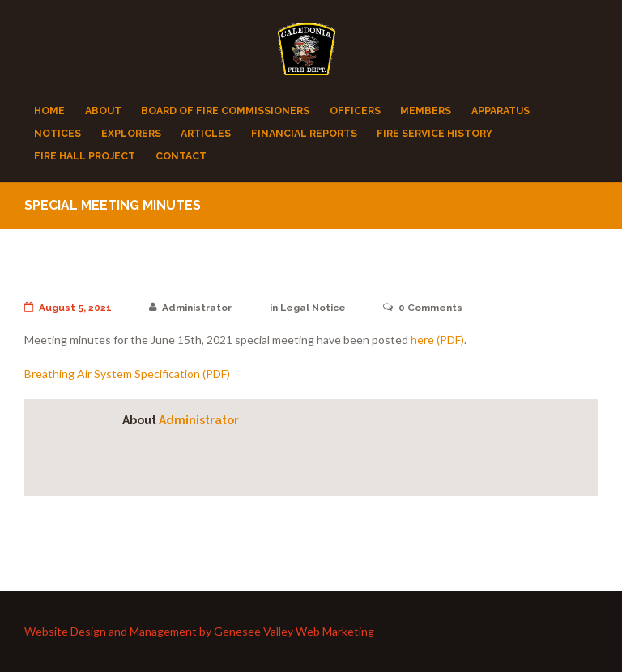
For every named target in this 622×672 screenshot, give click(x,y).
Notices (58, 133)
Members (426, 111)
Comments (423, 308)
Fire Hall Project (85, 156)
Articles (206, 133)
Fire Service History (435, 133)
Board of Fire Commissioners (225, 111)
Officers (355, 111)
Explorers (131, 133)
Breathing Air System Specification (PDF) (127, 374)
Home (49, 111)
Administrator (190, 308)
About (103, 111)
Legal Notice (313, 308)
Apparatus (501, 111)
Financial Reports (304, 133)
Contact (181, 156)
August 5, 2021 (68, 308)
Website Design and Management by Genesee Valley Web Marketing (199, 632)
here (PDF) (437, 340)
